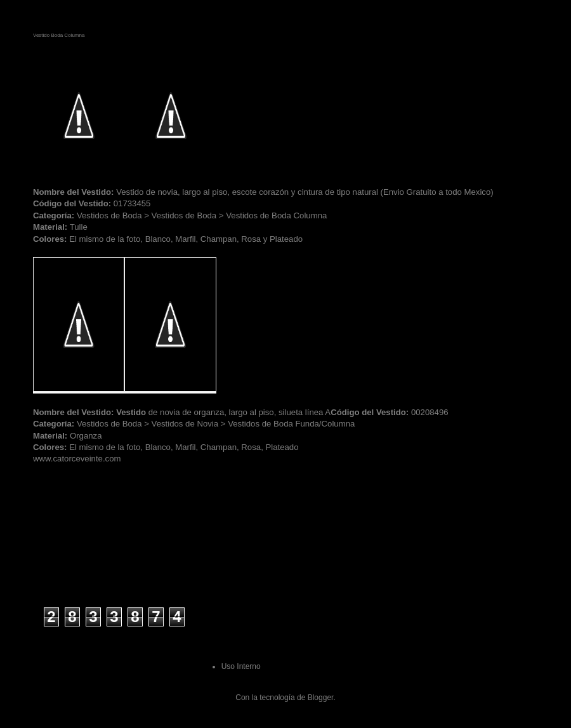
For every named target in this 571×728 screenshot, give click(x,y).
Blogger (321, 698)
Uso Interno (241, 666)
